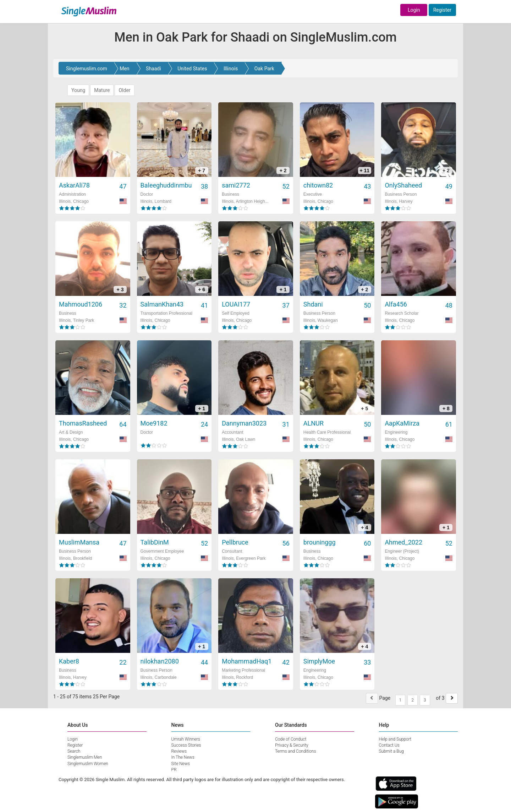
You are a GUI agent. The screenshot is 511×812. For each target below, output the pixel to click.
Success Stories (186, 745)
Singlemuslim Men (85, 757)
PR (174, 770)
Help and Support (395, 739)
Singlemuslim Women (88, 764)
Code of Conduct (291, 739)
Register (442, 10)
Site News (181, 764)
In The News (183, 757)
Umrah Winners (186, 739)
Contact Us (389, 745)
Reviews (179, 751)
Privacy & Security (292, 745)
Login (414, 10)
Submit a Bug (391, 751)
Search (74, 751)
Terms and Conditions (296, 751)
